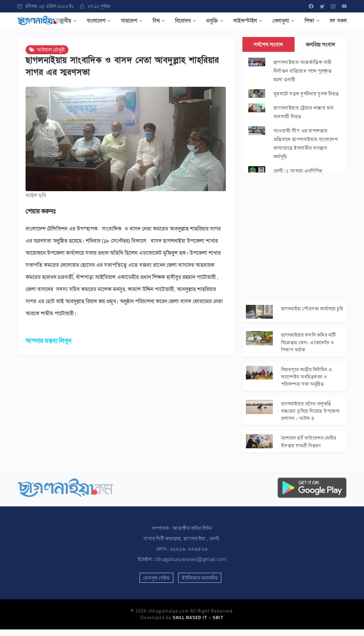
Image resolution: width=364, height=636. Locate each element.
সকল (338, 21)
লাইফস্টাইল (248, 21)
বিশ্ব (159, 21)
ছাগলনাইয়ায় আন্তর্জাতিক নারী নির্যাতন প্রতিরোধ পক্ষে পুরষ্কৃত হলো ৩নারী (303, 71)
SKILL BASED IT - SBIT (198, 624)
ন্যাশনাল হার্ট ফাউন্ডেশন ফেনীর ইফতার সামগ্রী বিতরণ (311, 448)
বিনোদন (186, 21)
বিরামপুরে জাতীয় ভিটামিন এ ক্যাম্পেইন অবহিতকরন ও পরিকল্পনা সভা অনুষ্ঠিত (308, 380)
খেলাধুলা (284, 21)
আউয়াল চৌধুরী (47, 50)
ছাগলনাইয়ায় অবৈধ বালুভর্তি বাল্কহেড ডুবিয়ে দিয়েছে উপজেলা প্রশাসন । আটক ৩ (309, 416)
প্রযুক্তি (215, 21)
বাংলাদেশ (99, 21)
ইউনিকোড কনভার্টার (200, 584)
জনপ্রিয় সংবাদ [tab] (321, 44)
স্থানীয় (68, 21)
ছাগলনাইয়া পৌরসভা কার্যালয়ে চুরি (311, 312)
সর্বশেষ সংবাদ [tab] (268, 44)
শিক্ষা (312, 21)
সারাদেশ (132, 21)
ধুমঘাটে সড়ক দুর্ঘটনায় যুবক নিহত (306, 93)
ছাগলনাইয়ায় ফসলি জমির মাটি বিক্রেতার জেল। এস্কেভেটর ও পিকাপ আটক (311, 344)
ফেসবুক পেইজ (156, 584)
